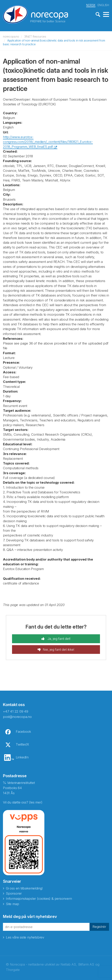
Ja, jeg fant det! (58, 638)
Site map (12, 904)
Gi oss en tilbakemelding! (24, 888)
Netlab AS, (69, 964)
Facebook (23, 731)
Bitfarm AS (86, 964)
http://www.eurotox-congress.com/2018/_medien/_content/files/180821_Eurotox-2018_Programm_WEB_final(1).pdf (48, 141)
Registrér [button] (99, 926)
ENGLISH (103, 5)
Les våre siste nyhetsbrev (25, 937)
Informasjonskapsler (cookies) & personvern (39, 898)
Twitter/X (22, 744)
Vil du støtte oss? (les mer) (23, 802)
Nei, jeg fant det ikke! (58, 649)
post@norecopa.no (17, 716)
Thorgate (13, 969)
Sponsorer (14, 893)
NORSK (91, 5)
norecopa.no (11, 36)
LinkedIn (22, 757)
